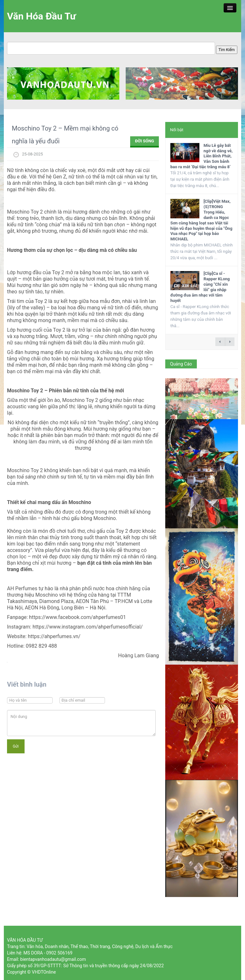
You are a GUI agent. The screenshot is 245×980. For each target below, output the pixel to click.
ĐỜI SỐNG (145, 141)
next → (230, 342)
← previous (220, 342)
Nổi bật (177, 130)
